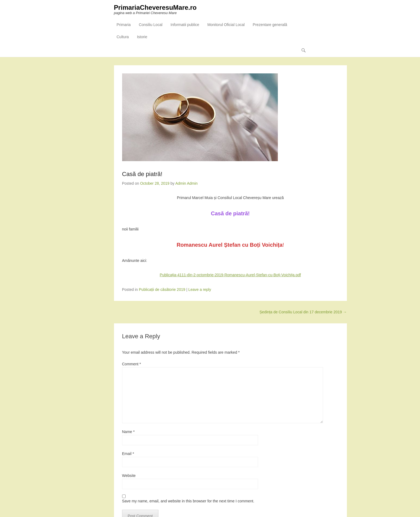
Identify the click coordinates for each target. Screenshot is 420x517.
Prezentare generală (270, 25)
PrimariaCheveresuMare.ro (155, 7)
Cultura (123, 37)
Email (128, 454)
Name (128, 432)
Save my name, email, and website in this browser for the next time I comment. (188, 501)
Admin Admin (186, 183)
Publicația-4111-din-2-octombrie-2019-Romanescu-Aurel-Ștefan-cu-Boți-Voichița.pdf (230, 275)
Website (129, 476)
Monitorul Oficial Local (226, 25)
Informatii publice (185, 25)
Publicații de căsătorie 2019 (162, 290)
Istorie (142, 37)
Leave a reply (200, 290)
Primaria (124, 25)
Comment (132, 364)
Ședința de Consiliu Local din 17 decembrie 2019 (303, 312)
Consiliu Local (151, 25)
